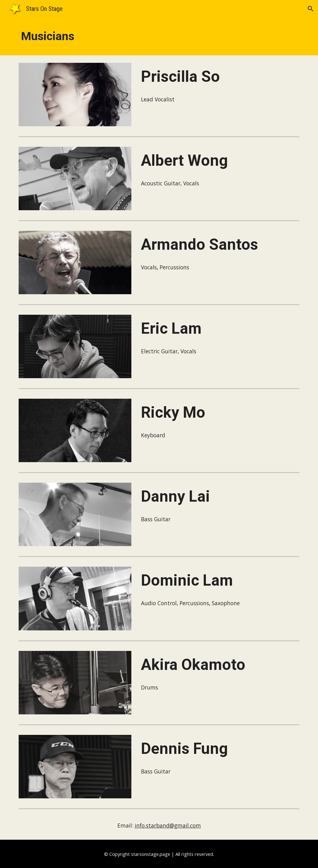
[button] (311, 9)
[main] (159, 36)
